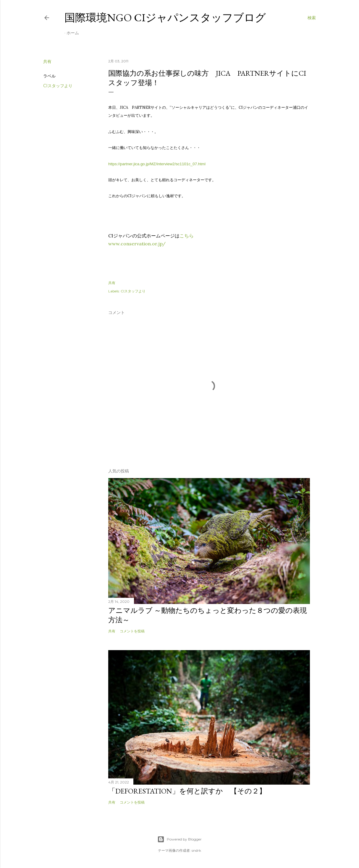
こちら (187, 236)
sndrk (196, 850)
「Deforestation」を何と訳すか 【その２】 (187, 791)
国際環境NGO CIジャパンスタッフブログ (165, 18)
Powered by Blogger (179, 839)
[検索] (312, 18)
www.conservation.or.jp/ (137, 244)
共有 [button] (47, 61)
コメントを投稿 (132, 631)
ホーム (73, 33)
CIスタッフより (58, 86)
